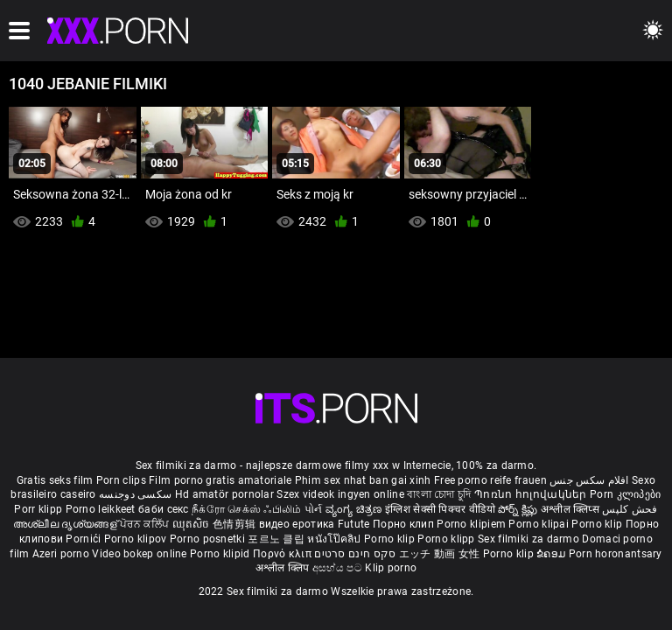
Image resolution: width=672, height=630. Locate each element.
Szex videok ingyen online (340, 494)
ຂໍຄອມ (553, 554)
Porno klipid (221, 554)
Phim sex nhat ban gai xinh (363, 480)
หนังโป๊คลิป (336, 539)
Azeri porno (63, 554)
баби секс (164, 509)
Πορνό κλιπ (283, 554)
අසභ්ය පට (339, 568)
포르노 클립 (277, 539)
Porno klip (598, 524)
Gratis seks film (55, 480)
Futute (354, 524)
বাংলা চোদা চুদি (439, 494)
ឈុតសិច (193, 524)
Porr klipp (39, 509)
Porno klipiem (472, 524)
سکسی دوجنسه (135, 494)
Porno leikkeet (102, 509)
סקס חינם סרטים (355, 554)
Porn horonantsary (616, 554)
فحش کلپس (630, 509)
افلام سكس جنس (589, 480)
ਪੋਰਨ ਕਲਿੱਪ (146, 524)
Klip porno (391, 568)
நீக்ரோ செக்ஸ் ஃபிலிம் (247, 509)
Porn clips (122, 480)
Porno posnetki (209, 539)
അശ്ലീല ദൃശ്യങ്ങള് (66, 524)
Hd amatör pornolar (224, 494)
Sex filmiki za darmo (528, 539)
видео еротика (297, 524)
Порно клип (405, 524)
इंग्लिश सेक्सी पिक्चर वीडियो (440, 509)
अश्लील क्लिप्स (571, 509)
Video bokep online (139, 554)
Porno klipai (540, 524)
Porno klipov (137, 539)
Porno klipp (448, 539)
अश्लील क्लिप (284, 568)
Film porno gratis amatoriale (220, 480)
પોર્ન (314, 509)
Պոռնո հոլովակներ (532, 494)
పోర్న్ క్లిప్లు (519, 509)
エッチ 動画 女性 (440, 554)
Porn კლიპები (626, 494)
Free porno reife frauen (490, 480)
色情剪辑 (236, 524)
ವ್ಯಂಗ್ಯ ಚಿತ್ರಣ (355, 509)
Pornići (84, 539)
